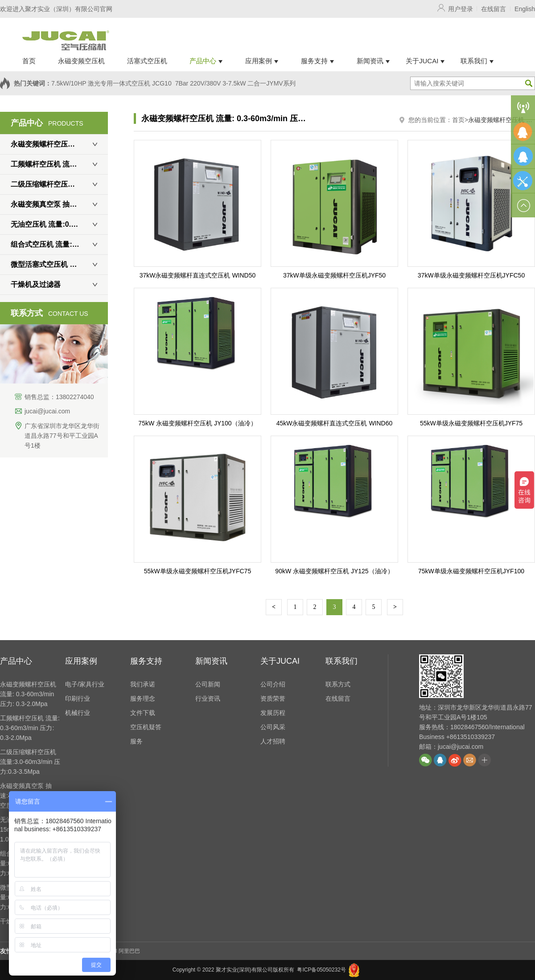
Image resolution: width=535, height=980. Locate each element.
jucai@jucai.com (47, 411)
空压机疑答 (146, 727)
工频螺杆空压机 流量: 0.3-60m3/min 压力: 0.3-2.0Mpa (59, 164)
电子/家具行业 (85, 684)
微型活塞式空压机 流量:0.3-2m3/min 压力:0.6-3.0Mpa (59, 264)
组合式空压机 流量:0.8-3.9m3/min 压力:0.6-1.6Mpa (59, 244)
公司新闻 (208, 684)
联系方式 (338, 684)
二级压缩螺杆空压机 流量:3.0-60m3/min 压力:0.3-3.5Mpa (59, 184)
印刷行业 (78, 698)
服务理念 (143, 698)
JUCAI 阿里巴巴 (121, 951)
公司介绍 (273, 684)
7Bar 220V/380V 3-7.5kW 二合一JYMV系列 (235, 83)
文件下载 (143, 713)
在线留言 (494, 9)
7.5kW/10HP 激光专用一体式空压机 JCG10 (111, 83)
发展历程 (273, 713)
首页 (458, 120)
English (525, 9)
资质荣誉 (273, 698)
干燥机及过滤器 (36, 284)
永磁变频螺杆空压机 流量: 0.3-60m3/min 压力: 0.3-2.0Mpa (59, 144)
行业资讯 (208, 698)
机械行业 (78, 713)
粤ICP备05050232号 (321, 970)
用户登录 (461, 9)
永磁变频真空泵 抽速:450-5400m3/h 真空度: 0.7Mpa (59, 204)
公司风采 (273, 727)
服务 (136, 741)
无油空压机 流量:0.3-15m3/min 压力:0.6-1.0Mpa (59, 224)
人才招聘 (273, 741)
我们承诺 (143, 684)
